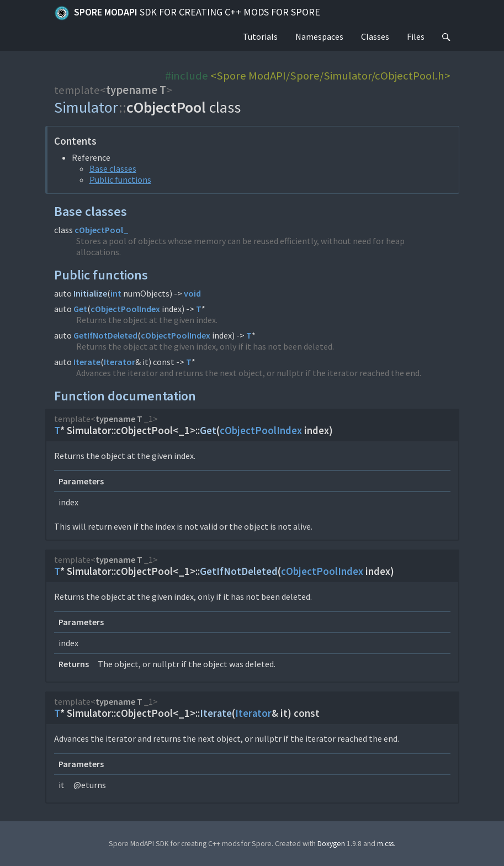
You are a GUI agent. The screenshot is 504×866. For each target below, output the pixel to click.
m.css (385, 844)
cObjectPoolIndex (125, 309)
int (116, 293)
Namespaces (319, 36)
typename (132, 90)
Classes (375, 36)
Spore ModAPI (187, 13)
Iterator (120, 362)
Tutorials (260, 36)
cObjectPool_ (102, 230)
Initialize (90, 293)
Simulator (86, 107)
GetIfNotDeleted (105, 335)
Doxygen (331, 844)
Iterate (87, 362)
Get (80, 309)
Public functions (120, 179)
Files (416, 36)
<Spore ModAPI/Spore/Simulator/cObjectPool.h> (330, 76)
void (192, 293)
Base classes (113, 168)
